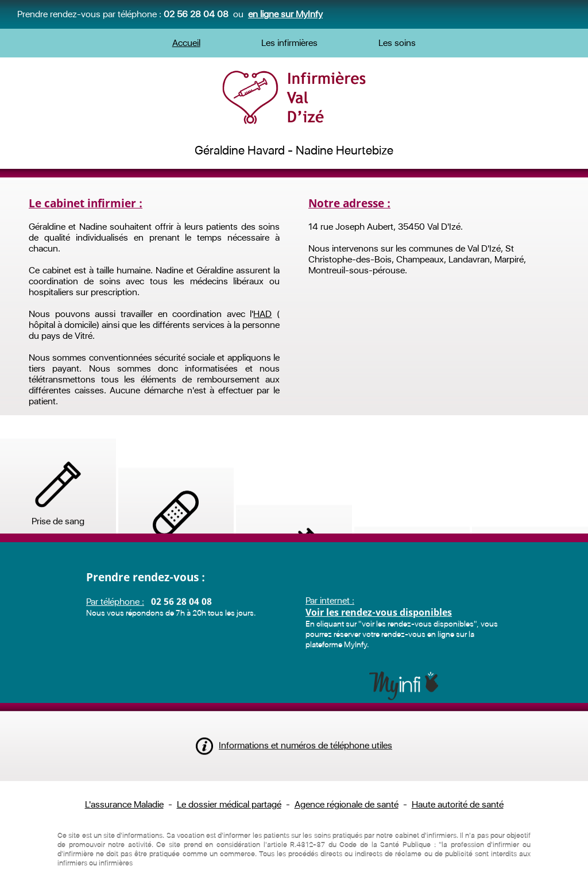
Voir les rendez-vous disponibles (379, 649)
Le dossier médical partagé (229, 804)
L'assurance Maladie (124, 804)
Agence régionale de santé (347, 804)
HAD (262, 314)
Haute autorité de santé (458, 804)
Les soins (397, 43)
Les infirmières (289, 43)
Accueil (186, 43)
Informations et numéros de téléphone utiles (294, 760)
